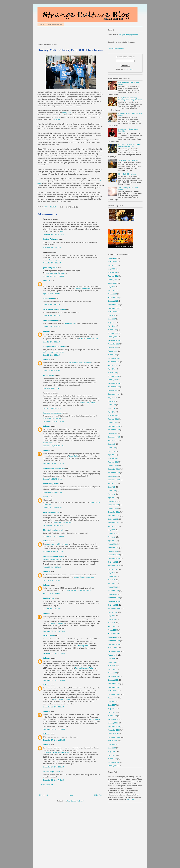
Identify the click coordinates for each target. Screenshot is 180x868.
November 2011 (114, 516)
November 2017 (114, 308)
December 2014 (114, 383)
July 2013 (112, 444)
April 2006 (112, 755)
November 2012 (114, 473)
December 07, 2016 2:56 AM (53, 767)
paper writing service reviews (54, 309)
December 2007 (114, 684)
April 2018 (112, 290)
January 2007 (113, 723)
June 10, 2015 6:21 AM (51, 326)
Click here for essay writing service (79, 590)
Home (42, 24)
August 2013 (113, 440)
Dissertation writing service (54, 530)
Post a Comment (47, 785)
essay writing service (51, 484)
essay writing (70, 323)
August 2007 (113, 698)
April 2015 (112, 369)
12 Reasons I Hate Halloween (129, 160)
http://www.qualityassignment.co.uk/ (56, 752)
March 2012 (112, 501)
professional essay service (88, 339)
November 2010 (114, 558)
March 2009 (112, 630)
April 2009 (112, 626)
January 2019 (113, 280)
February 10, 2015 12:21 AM (53, 276)
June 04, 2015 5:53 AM (51, 305)
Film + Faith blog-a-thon (127, 174)
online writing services (82, 288)
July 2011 (112, 530)
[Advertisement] (67, 34)
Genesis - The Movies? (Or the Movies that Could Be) (129, 146)
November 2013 (114, 430)
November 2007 (114, 687)
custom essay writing (87, 403)
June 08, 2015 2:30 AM (51, 316)
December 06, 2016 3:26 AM (53, 707)
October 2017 (113, 312)
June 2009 (112, 619)
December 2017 (114, 305)
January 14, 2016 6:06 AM (53, 508)
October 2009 (113, 605)
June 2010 (112, 576)
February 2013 (113, 462)
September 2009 (114, 608)
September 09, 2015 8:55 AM (54, 446)
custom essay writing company (79, 363)
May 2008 (112, 666)
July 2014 (112, 401)
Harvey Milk (66, 113)
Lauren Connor (49, 636)
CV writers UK (95, 719)
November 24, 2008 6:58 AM (53, 234)
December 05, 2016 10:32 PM (54, 631)
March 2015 (112, 373)
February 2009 (113, 633)
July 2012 (112, 487)
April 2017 (112, 326)
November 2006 (114, 730)
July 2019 (112, 269)
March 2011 (112, 544)
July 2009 (112, 616)
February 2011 (113, 548)
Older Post (98, 795)
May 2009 (112, 623)
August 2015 (113, 365)
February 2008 (113, 676)
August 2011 (113, 526)
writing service (49, 375)
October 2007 (113, 691)
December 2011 (114, 512)
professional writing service (54, 468)
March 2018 (112, 294)
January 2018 (113, 301)
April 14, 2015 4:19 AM (51, 294)
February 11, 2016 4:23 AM (53, 525)
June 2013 (112, 448)
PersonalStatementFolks (84, 668)
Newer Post (44, 795)
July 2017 (112, 315)
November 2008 (114, 644)
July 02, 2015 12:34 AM (52, 370)
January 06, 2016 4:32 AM (53, 492)
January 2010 (113, 594)
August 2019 (113, 265)
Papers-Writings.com (51, 512)
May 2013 (112, 451)
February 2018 (113, 298)
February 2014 (113, 419)
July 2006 (112, 744)
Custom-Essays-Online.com (84, 577)
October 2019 (113, 262)
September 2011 (114, 523)
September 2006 (114, 737)
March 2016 (112, 355)
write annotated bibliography (56, 273)
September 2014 (114, 394)
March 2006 (112, 759)
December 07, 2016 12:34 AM (54, 729)
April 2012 (112, 498)
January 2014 (113, 423)
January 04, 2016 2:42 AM (53, 479)
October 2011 (113, 519)
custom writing (49, 299)
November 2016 (114, 344)
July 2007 (112, 702)
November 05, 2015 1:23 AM (53, 464)
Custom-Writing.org (51, 239)
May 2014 (112, 408)
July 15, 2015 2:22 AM (51, 388)
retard (62, 231)
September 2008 (114, 651)
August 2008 (113, 655)
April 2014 (112, 412)
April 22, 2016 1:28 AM (51, 593)
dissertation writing (58, 623)
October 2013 (113, 433)
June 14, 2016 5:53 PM (51, 609)
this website (73, 456)
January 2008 (113, 680)
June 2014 (112, 405)
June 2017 (112, 319)
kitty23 (46, 497)
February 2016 (113, 358)
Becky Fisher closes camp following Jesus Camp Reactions (130, 99)
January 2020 (113, 258)
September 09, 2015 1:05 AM (54, 421)
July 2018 (112, 287)
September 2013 (114, 437)
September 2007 (114, 694)
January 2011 (113, 551)
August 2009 (113, 612)
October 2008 (113, 648)
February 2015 (113, 376)
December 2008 (114, 641)
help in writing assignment (63, 699)
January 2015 (113, 380)
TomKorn (47, 281)
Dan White (56, 119)
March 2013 (112, 458)
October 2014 (113, 390)
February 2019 (113, 276)
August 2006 (113, 741)
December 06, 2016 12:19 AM (54, 680)
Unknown (47, 331)
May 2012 (112, 494)
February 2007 (113, 719)
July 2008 (112, 659)
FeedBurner (130, 69)
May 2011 (112, 537)
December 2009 (114, 598)
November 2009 (114, 601)
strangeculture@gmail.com (128, 35)
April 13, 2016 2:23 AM (51, 580)
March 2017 (112, 330)
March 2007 (112, 716)
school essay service (55, 260)
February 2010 (113, 591)
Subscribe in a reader (116, 48)
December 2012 (114, 469)
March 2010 (112, 587)
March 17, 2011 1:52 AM (52, 248)
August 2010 (113, 569)
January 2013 (113, 465)
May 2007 (112, 709)
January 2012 (113, 508)
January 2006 (113, 766)
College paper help (50, 320)
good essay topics (50, 268)
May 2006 (112, 752)
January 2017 (113, 337)
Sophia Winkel (49, 598)
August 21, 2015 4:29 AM (52, 408)
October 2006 (113, 734)
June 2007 (112, 705)
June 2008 (112, 662)
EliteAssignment (82, 646)
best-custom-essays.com (53, 413)
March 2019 (112, 272)
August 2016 (113, 351)
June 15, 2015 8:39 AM (51, 342)
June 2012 (112, 491)
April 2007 (112, 712)
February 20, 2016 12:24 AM (53, 536)
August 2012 (113, 483)
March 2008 (112, 673)
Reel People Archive (55, 24)
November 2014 (114, 387)
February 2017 (113, 333)
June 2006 (112, 748)
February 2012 (113, 505)
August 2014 (113, 398)
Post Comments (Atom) (76, 801)
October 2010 (113, 562)
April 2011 (112, 541)
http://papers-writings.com (63, 522)
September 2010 (114, 566)
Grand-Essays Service (52, 772)
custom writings (49, 443)
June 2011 (112, 533)
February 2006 (113, 762)
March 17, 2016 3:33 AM (52, 567)
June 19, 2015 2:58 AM (51, 355)
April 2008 (112, 669)
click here (131, 799)
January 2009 (113, 637)
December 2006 (114, 727)
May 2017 (112, 323)
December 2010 (114, 555)
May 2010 (112, 580)
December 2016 (114, 340)
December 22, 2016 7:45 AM (53, 780)
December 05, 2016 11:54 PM (54, 653)
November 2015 (114, 362)
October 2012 (113, 476)
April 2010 (112, 583)
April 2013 (112, 455)
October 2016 (113, 348)
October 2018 (113, 283)
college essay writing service (54, 347)
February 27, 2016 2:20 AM (53, 552)
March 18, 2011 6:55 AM (52, 263)
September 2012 (114, 480)
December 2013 (114, 426)
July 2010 (112, 573)
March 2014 (112, 415)
